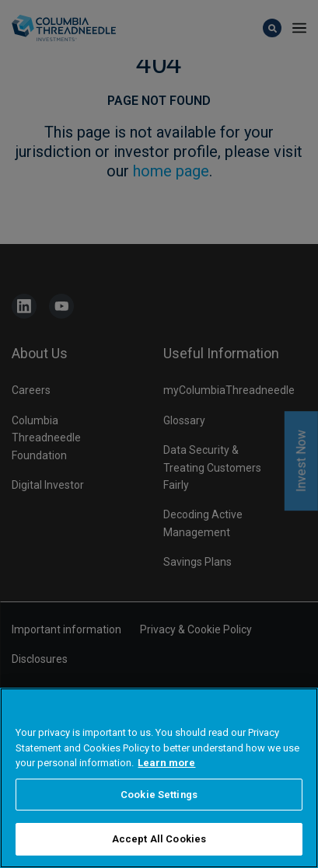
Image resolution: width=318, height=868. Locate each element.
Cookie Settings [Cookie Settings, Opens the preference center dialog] (159, 797)
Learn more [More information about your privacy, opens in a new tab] (166, 765)
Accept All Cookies (159, 841)
